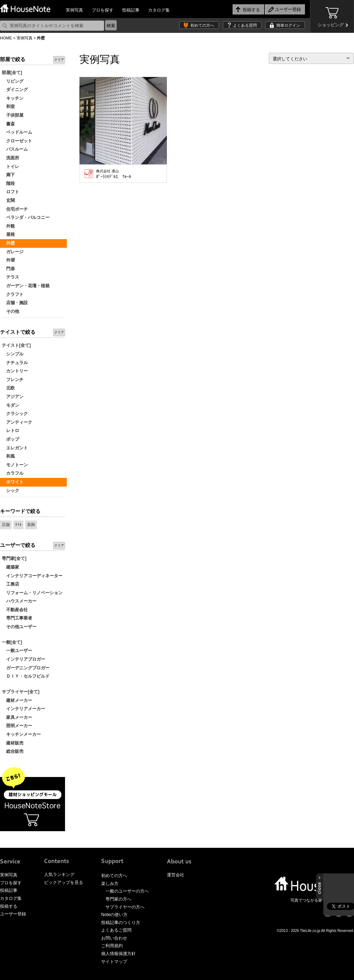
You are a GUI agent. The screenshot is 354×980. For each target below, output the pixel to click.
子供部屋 (13, 115)
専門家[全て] (14, 558)
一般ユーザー (17, 651)
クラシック (15, 414)
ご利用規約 (112, 946)
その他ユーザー (19, 627)
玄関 (8, 200)
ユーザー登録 (13, 914)
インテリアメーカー (23, 709)
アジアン (13, 397)
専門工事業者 (17, 618)
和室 (8, 107)
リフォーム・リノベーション (32, 593)
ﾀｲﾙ (18, 524)
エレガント (15, 448)
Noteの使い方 (114, 915)
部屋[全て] (12, 73)
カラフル (13, 473)
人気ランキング (59, 875)
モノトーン (15, 465)
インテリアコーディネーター (32, 576)
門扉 (8, 269)
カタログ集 (159, 10)
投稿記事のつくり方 (121, 923)
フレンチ (13, 380)
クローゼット (17, 141)
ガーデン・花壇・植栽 (26, 286)
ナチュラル (15, 363)
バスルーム (15, 149)
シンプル (13, 354)
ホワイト (13, 482)
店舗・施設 (15, 303)
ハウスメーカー (19, 601)
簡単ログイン (288, 25)
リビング (13, 81)
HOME (6, 38)
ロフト (10, 192)
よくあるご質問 (116, 930)
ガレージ (13, 252)
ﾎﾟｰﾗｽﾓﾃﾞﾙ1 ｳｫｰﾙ (114, 174)
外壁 (8, 243)
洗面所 (10, 158)
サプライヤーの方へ (125, 907)
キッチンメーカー (21, 734)
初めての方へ (202, 25)
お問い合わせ (114, 938)
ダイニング (15, 90)
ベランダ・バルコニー (26, 217)
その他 (10, 311)
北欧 (8, 388)
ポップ (10, 439)
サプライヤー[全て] (21, 692)
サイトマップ (114, 962)
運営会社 (176, 875)
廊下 (8, 175)
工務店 (10, 584)
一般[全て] (12, 642)
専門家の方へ (118, 899)
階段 (8, 184)
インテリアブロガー (23, 659)
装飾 (31, 524)
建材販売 (13, 743)
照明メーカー (17, 726)
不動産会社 (15, 610)
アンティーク (17, 422)
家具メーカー (17, 717)
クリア (59, 60)
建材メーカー (17, 700)
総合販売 (13, 751)
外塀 (8, 260)
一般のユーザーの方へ (127, 891)
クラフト (13, 294)
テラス (10, 277)
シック (10, 491)
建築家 (10, 567)
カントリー (15, 371)
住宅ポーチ (15, 209)
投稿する (9, 906)
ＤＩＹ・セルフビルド (26, 676)
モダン (10, 405)
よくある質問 (245, 25)
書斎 (8, 124)
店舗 (6, 524)
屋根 (8, 234)
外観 (8, 226)
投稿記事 (131, 10)
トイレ (10, 167)
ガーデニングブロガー (26, 668)
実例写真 (74, 10)
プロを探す (103, 10)
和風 (8, 456)
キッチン (13, 98)
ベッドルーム (17, 132)
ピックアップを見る (64, 882)
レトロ (10, 431)
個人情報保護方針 (118, 954)
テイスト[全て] (16, 345)
